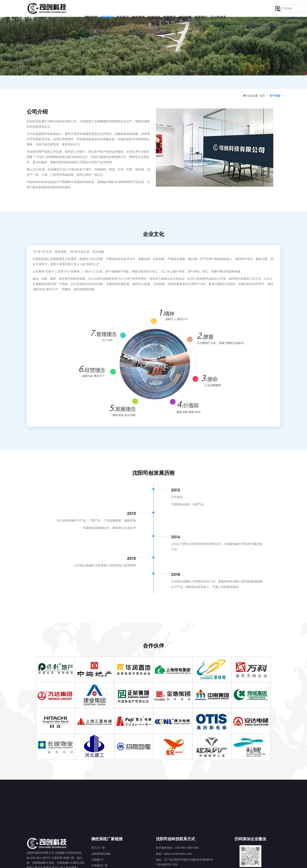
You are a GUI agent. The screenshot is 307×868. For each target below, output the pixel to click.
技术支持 (154, 8)
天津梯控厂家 (99, 854)
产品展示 (123, 8)
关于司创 (107, 8)
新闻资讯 (170, 8)
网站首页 (91, 8)
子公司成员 (218, 8)
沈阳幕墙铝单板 (101, 842)
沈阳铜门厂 (98, 849)
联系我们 (201, 8)
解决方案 (185, 8)
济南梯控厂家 (99, 860)
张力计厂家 (98, 837)
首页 (262, 82)
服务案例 (138, 8)
